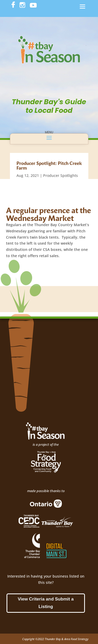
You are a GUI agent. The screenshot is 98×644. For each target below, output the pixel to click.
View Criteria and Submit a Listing (46, 603)
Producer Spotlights (60, 175)
